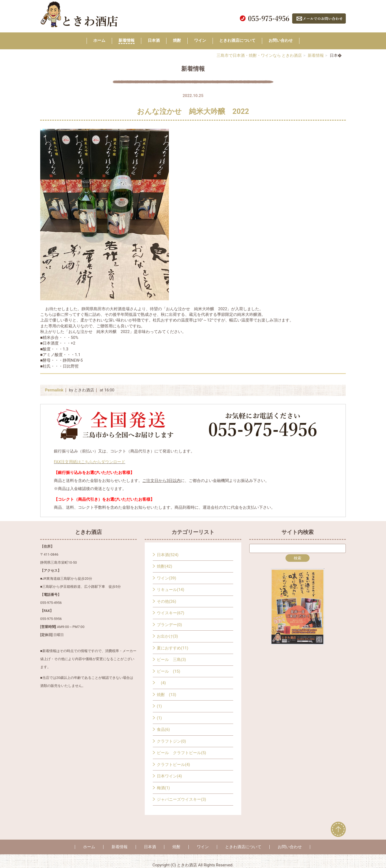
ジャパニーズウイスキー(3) (181, 799)
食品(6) (163, 729)
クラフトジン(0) (171, 741)
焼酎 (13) (166, 695)
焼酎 (177, 40)
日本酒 (154, 40)
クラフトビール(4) (173, 765)
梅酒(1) (163, 788)
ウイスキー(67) (170, 613)
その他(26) (166, 601)
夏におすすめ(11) (172, 648)
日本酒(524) (168, 555)
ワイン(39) (166, 578)
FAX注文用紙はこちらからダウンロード (90, 462)
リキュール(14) (170, 590)
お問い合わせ (281, 40)
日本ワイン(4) (169, 776)
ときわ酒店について (237, 40)
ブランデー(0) (169, 625)
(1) (159, 706)
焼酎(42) (164, 566)
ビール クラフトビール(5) (181, 753)
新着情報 (127, 40)
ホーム (99, 40)
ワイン (200, 40)
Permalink (54, 390)
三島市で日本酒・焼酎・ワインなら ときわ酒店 (259, 55)
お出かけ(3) (167, 636)
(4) (161, 683)
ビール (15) (168, 671)
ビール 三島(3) (171, 660)
